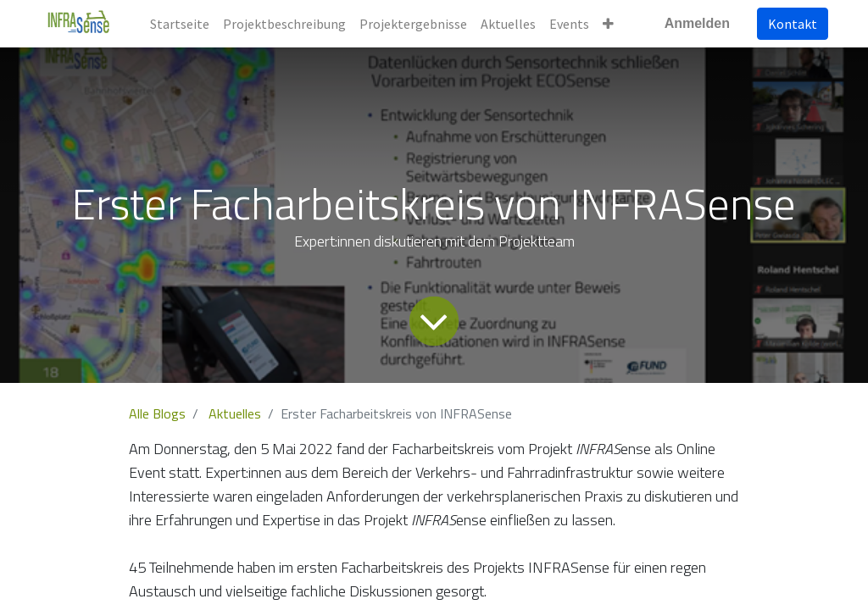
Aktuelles (235, 413)
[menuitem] (180, 24)
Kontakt (793, 24)
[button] (608, 24)
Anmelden (697, 23)
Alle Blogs (157, 413)
